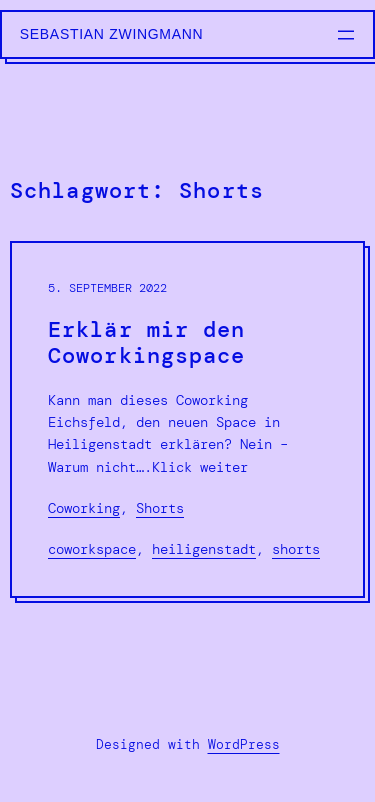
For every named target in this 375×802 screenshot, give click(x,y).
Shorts (160, 508)
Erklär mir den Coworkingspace (147, 343)
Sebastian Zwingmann (112, 34)
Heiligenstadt (204, 549)
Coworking (84, 508)
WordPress (244, 744)
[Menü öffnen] (346, 35)
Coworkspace (92, 549)
